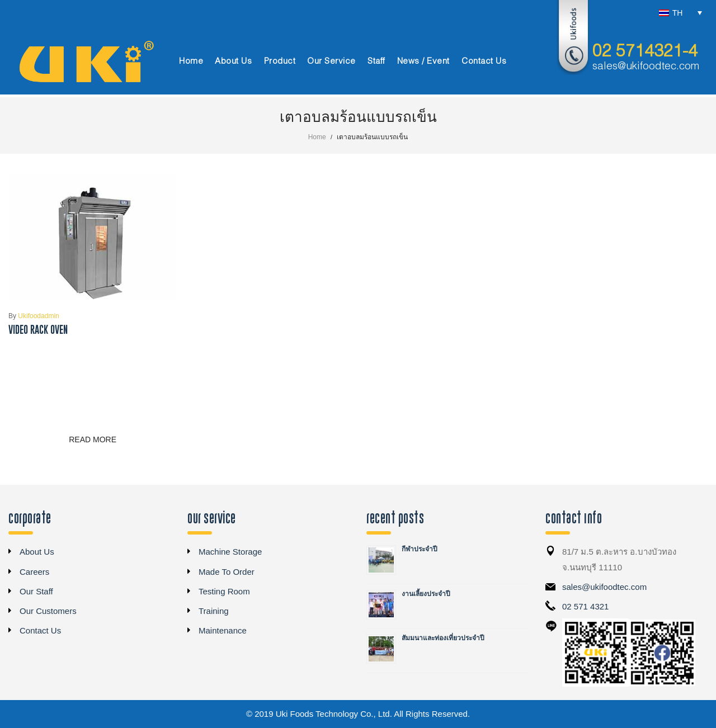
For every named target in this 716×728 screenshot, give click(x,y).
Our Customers (48, 611)
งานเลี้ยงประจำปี (426, 594)
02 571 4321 (585, 606)
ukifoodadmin (34, 316)
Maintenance (223, 630)
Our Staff (36, 591)
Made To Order (227, 572)
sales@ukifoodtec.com (646, 67)
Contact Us (40, 630)
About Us (37, 552)
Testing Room (224, 591)
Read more (93, 439)
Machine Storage (230, 552)
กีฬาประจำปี (420, 549)
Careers (34, 572)
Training (214, 611)
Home (317, 137)
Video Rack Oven (38, 330)
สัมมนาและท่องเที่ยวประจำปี (443, 638)
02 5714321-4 (645, 52)
